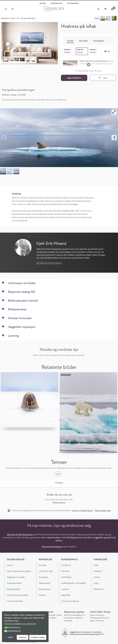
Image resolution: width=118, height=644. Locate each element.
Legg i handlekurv (74, 78)
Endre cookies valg (103, 510)
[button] (6, 628)
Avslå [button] (10, 637)
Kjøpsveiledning (13, 589)
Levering (65, 589)
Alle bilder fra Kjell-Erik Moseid (49, 263)
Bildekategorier (59, 503)
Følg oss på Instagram (52, 547)
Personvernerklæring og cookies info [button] (20, 624)
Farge (96, 583)
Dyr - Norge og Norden (26, 18)
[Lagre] (103, 78)
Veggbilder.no (16, 559)
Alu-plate (43, 565)
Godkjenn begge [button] (38, 637)
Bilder (43, 3)
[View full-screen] (114, 112)
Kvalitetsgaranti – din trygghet (74, 583)
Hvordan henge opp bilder (18, 595)
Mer (107, 51)
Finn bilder (100, 559)
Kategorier (5, 18)
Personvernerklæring (70, 601)
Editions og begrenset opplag (19, 571)
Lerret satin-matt (46, 571)
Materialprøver (45, 589)
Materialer (45, 559)
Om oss (10, 565)
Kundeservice (69, 559)
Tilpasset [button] (23, 637)
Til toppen (59, 483)
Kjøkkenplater (45, 583)
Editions (97, 577)
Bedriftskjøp (66, 577)
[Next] (114, 138)
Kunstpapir (43, 577)
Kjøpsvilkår (66, 595)
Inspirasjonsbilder (14, 583)
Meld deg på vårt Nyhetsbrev (20, 534)
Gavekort (43, 595)
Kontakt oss (66, 565)
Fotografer (73, 3)
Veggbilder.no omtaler (16, 577)
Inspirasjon (56, 3)
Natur (13, 18)
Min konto (65, 571)
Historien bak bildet (15, 601)
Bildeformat (99, 589)
